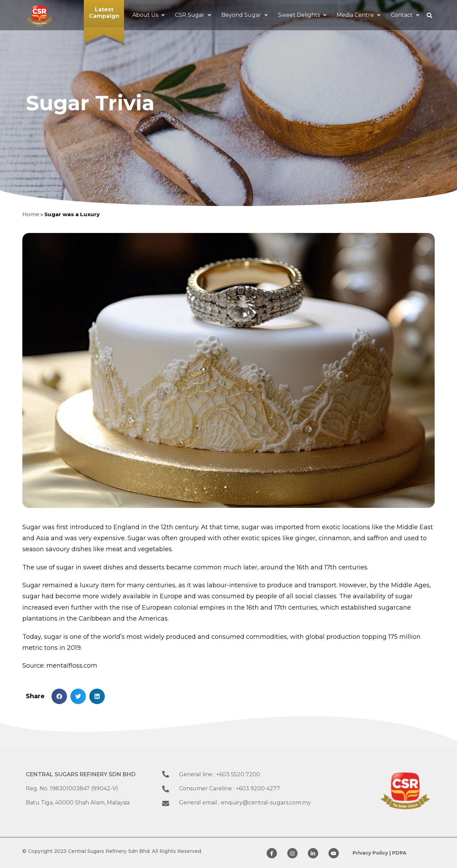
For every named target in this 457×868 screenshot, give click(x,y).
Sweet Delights (302, 15)
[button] (148, 15)
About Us (148, 15)
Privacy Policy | (372, 853)
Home (31, 214)
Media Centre (359, 15)
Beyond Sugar (244, 15)
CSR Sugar (193, 15)
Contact (405, 15)
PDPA (399, 853)
